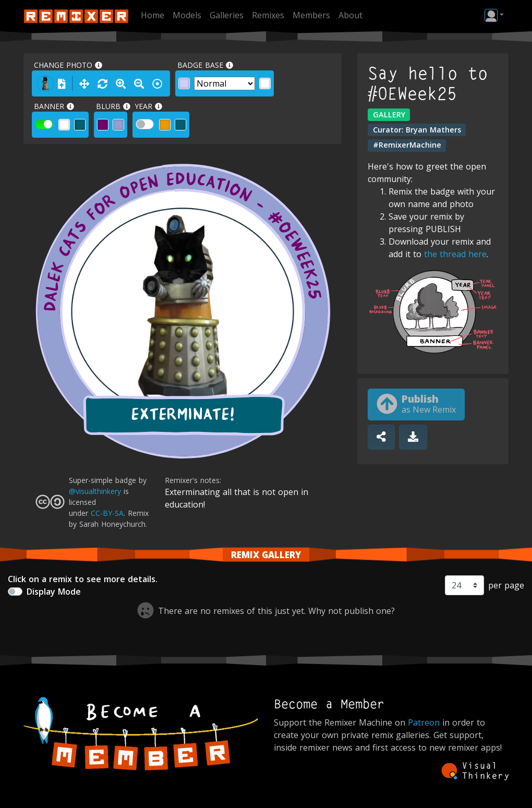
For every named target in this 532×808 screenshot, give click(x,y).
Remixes (268, 15)
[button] (494, 15)
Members (311, 15)
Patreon (424, 722)
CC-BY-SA (107, 513)
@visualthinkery (95, 491)
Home (153, 15)
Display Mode (54, 592)
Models (187, 15)
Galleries (227, 15)
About (350, 15)
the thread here (455, 254)
